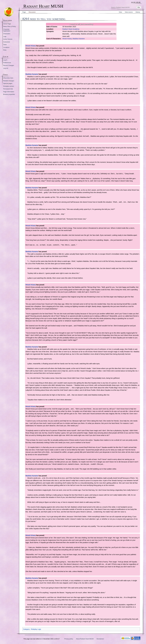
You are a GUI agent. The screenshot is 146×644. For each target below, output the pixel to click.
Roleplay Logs (36, 629)
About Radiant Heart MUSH (85, 639)
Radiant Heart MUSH (43, 6)
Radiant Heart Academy (71, 29)
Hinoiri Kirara (67, 39)
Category (26, 629)
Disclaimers (100, 639)
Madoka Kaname (79, 39)
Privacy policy (69, 639)
